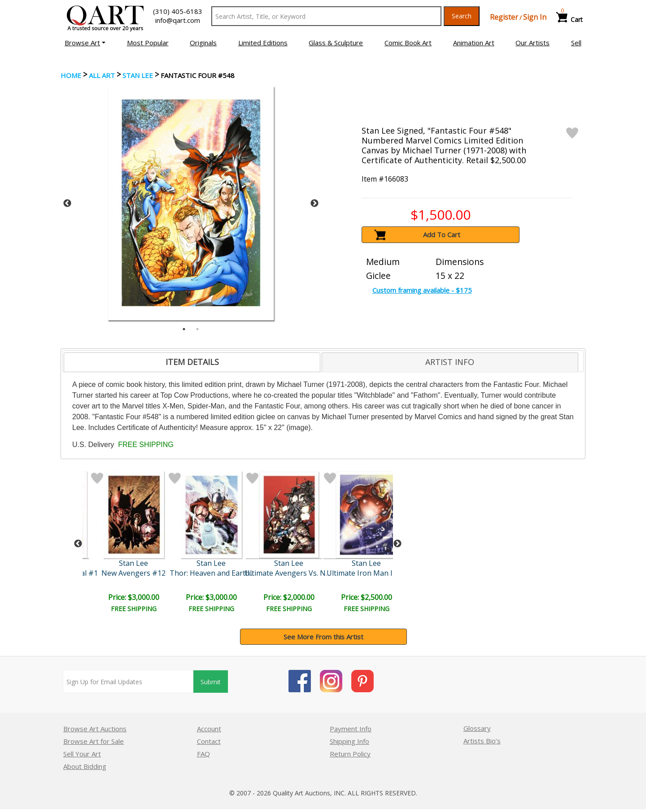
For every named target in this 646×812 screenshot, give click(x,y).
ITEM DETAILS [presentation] (192, 362)
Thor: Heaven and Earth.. (211, 573)
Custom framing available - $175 (422, 290)
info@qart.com (178, 20)
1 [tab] (184, 329)
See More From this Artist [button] (323, 637)
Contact (209, 741)
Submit (211, 682)
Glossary (477, 728)
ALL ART (102, 75)
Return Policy (350, 754)
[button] (85, 43)
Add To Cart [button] (442, 234)
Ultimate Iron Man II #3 (366, 573)
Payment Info (351, 729)
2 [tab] (197, 329)
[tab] (192, 362)
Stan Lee (138, 75)
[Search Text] (326, 16)
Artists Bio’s (482, 741)
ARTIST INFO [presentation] (450, 362)
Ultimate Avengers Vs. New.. (291, 573)
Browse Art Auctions (95, 729)
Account (209, 729)
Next (314, 204)
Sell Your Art (82, 754)
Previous (67, 204)
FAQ (203, 754)
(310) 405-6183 (178, 11)
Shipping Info (349, 741)
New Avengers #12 (133, 573)
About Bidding (85, 766)
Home (71, 75)
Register (504, 17)
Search (462, 16)
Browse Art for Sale (94, 741)
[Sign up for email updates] (128, 682)
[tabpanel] (191, 203)
